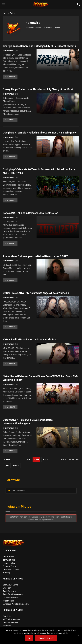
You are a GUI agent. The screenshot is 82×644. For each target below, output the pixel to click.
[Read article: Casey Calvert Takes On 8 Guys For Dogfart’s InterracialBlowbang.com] (58, 438)
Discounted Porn (10, 598)
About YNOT (8, 557)
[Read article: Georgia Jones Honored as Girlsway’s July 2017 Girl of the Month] (58, 60)
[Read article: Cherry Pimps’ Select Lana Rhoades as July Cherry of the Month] (58, 103)
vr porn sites (8, 601)
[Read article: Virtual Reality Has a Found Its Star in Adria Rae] (58, 354)
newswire (9, 51)
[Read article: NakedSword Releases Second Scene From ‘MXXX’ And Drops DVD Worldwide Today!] (58, 394)
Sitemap (7, 573)
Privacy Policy (9, 564)
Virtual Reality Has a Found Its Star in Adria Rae (29, 340)
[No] (78, 635)
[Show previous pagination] (7, 460)
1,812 (7, 466)
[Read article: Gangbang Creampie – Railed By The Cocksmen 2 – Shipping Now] (58, 147)
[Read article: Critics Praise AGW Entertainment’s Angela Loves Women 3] (58, 307)
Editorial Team (9, 567)
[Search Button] (78, 4)
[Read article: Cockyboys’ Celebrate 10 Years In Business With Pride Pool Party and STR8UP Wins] (58, 187)
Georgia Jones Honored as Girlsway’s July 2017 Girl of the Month (39, 46)
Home (5, 13)
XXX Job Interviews (12, 620)
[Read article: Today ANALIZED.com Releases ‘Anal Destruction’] (58, 227)
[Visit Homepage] (41, 4)
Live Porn (7, 588)
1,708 (28, 460)
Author (12, 13)
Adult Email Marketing (13, 595)
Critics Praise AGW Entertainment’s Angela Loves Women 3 (36, 293)
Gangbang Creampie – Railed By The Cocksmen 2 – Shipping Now (40, 133)
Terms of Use (9, 560)
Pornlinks (7, 617)
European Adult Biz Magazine (16, 605)
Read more (11, 76)
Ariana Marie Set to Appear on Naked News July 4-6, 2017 (35, 256)
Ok (29, 638)
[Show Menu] (3, 4)
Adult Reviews (9, 592)
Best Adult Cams (10, 585)
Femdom (7, 626)
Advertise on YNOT (11, 570)
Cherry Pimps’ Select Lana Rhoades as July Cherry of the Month (39, 89)
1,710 (45, 460)
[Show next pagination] (16, 466)
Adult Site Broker (10, 623)
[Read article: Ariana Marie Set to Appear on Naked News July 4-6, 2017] (58, 270)
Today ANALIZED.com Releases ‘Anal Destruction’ (31, 213)
